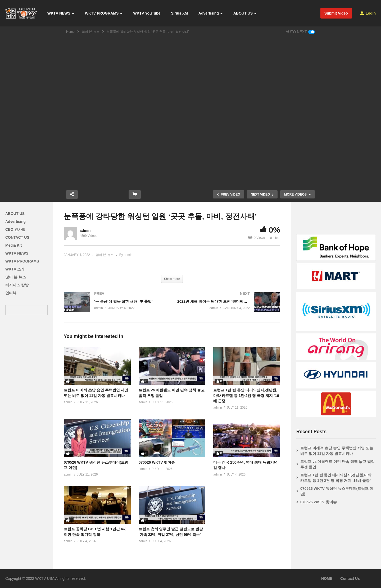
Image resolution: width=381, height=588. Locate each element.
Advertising (211, 13)
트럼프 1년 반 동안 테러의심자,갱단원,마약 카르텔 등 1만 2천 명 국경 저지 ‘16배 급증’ (246, 395)
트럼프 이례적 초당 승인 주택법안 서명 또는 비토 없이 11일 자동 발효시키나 (337, 451)
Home (70, 32)
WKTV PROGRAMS (104, 13)
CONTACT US (17, 237)
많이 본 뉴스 (91, 32)
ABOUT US (245, 13)
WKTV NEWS (61, 13)
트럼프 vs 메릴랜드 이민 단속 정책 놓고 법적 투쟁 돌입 (337, 464)
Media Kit (13, 245)
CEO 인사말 (15, 229)
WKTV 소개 (15, 269)
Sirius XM (179, 13)
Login (368, 13)
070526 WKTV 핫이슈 (157, 462)
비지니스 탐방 (17, 285)
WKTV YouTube (147, 13)
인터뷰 (11, 293)
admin (85, 230)
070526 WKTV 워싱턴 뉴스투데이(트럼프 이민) (337, 491)
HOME (327, 578)
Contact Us (350, 578)
